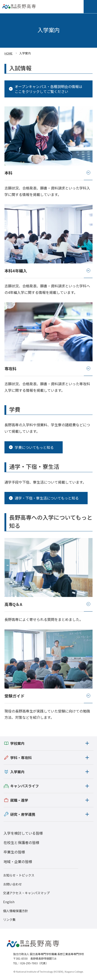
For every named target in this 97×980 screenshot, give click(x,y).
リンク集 (9, 920)
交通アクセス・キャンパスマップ (26, 893)
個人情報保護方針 (16, 911)
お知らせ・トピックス (19, 875)
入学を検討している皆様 (23, 833)
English (9, 902)
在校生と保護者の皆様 (21, 842)
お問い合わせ (12, 884)
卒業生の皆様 (14, 852)
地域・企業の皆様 (18, 862)
